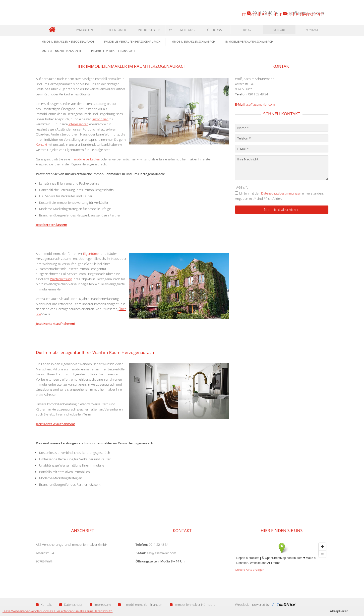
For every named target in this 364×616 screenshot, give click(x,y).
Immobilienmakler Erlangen (140, 605)
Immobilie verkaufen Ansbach (113, 51)
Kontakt (312, 30)
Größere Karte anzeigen (250, 570)
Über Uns (214, 30)
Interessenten (149, 30)
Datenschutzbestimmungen (281, 193)
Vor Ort (279, 30)
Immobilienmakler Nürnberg (193, 605)
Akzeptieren (339, 611)
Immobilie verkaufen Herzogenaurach (132, 41)
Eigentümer (117, 30)
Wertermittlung (182, 30)
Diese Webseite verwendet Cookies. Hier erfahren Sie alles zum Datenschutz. (58, 611)
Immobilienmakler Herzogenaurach (67, 41)
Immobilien (84, 30)
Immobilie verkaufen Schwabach (249, 41)
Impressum (100, 605)
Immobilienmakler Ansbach (61, 51)
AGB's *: (242, 187)
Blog (247, 30)
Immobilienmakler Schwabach (193, 41)
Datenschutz (71, 605)
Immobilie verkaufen (85, 159)
